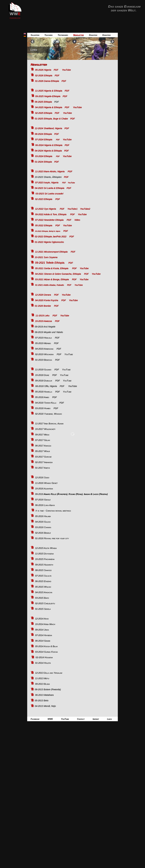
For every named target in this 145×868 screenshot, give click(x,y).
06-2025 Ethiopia (43, 102)
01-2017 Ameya (42, 468)
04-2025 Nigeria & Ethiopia (49, 107)
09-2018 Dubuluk (44, 381)
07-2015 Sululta (43, 576)
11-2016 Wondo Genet (46, 483)
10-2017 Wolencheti (45, 429)
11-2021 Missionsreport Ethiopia (51, 252)
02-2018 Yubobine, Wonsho (48, 414)
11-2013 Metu (42, 678)
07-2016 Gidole (43, 500)
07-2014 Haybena (43, 635)
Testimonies (63, 35)
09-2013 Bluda (42, 684)
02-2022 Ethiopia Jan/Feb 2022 (50, 236)
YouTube (66, 70)
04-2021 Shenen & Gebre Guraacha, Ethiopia (58, 274)
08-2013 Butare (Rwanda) (48, 689)
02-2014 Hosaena (44, 657)
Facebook (35, 719)
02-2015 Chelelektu (45, 603)
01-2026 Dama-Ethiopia (47, 81)
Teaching (48, 35)
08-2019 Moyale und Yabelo (49, 332)
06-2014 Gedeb (43, 641)
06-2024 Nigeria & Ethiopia (49, 145)
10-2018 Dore (42, 375)
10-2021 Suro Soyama (46, 257)
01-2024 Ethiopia (43, 162)
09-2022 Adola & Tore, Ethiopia (51, 214)
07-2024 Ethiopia (44, 139)
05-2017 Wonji (42, 451)
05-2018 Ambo (42, 397)
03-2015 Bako (42, 598)
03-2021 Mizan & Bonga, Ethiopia (52, 279)
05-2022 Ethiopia (44, 225)
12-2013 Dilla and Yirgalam (49, 673)
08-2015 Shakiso (43, 570)
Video (77, 220)
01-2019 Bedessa (43, 360)
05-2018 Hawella (43, 392)
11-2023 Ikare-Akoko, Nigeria (50, 171)
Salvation (35, 35)
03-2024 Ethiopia (44, 156)
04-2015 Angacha (44, 592)
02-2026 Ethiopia (44, 75)
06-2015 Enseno (43, 581)
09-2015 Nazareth (44, 565)
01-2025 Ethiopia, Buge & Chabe (51, 119)
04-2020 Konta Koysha (47, 300)
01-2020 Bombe (43, 306)
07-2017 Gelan (42, 440)
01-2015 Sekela (43, 609)
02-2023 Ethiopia (44, 199)
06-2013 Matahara (44, 695)
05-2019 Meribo (43, 343)
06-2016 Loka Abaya (45, 505)
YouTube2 (85, 209)
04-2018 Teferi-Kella (46, 403)
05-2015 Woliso (43, 587)
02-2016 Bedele (43, 533)
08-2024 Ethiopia (43, 134)
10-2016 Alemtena (44, 488)
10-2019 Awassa (43, 321)
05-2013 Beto (41, 700)
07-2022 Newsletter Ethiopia (49, 220)
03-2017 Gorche (43, 457)
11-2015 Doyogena (44, 554)
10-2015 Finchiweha (45, 559)
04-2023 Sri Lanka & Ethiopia (49, 188)
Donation (93, 35)
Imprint (96, 719)
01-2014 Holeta (43, 663)
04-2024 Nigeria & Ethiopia (48, 151)
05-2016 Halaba (43, 516)
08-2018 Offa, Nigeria (46, 386)
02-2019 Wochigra (44, 354)
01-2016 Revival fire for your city (52, 538)
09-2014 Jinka (42, 630)
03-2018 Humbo (43, 408)
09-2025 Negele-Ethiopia (48, 96)
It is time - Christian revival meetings (53, 511)
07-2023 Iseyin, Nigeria (47, 182)
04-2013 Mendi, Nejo (45, 706)
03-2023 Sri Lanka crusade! (49, 194)
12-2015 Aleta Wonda (46, 548)
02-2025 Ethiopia (44, 113)
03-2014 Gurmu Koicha (46, 652)
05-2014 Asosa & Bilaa (46, 646)
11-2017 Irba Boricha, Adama (49, 423)
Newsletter (78, 35)
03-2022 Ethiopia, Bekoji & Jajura (48, 231)
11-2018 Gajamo (43, 369)
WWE (50, 719)
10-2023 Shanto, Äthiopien (48, 177)
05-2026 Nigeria (43, 70)
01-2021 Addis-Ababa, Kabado (49, 285)
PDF (56, 70)
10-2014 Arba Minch (45, 624)
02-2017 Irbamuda (44, 462)
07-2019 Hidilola (43, 338)
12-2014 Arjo (42, 619)
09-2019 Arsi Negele (45, 327)
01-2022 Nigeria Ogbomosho (49, 242)
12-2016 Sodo (42, 477)
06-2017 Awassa (43, 446)
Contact (81, 719)
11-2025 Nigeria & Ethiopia (49, 91)
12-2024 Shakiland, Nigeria (48, 128)
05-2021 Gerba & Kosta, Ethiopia (52, 268)
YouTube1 (74, 209)
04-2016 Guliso (43, 522)
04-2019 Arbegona (44, 349)
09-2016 (71, 494)
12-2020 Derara (43, 295)
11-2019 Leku (42, 315)
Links (34, 50)
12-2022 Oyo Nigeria (45, 209)
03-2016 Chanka (43, 527)
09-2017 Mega (42, 435)
